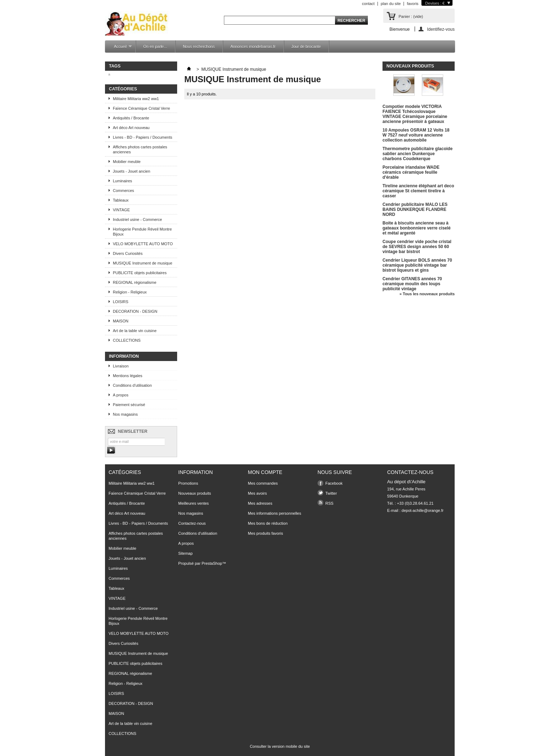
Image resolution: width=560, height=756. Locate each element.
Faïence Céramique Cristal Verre (141, 108)
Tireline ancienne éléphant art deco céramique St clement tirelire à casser (418, 191)
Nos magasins (125, 414)
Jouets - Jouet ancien (132, 171)
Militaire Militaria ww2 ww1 (136, 99)
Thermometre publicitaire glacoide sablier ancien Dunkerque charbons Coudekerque (417, 154)
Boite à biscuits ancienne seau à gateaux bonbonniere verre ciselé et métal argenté (417, 228)
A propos (121, 395)
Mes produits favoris (265, 533)
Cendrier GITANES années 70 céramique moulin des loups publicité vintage (412, 284)
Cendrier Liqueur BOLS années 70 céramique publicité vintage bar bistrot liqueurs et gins (417, 265)
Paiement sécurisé (129, 405)
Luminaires (122, 181)
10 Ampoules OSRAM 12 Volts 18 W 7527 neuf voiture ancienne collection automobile (416, 135)
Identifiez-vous (441, 29)
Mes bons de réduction (268, 523)
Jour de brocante (306, 46)
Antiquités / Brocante (131, 118)
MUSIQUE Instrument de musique (142, 263)
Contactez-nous (192, 523)
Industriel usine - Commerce (137, 219)
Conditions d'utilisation (132, 385)
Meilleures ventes (194, 503)
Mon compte (265, 472)
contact (368, 4)
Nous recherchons (199, 46)
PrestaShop (212, 563)
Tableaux (121, 200)
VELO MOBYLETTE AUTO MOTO (143, 244)
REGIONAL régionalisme (135, 282)
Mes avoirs (257, 493)
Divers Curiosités (128, 253)
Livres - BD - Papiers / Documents (142, 137)
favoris (412, 4)
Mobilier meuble (127, 162)
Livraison (121, 366)
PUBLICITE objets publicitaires (140, 273)
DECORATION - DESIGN (135, 311)
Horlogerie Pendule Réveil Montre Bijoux (142, 232)
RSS (329, 503)
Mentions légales (128, 376)
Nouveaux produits (410, 66)
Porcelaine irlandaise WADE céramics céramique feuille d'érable (411, 172)
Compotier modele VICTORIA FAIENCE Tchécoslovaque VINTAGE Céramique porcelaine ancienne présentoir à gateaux (415, 114)
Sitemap (185, 553)
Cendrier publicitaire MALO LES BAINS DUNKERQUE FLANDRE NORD (415, 209)
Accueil (119, 48)
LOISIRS (121, 302)
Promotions (188, 483)
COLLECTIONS (127, 340)
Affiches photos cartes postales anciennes (140, 149)
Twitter (331, 493)
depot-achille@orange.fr (422, 510)
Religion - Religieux (130, 292)
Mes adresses (260, 503)
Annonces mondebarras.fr (253, 46)
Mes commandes (263, 483)
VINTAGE (121, 210)
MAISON (121, 321)
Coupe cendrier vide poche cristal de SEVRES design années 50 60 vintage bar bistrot (417, 247)
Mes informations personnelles (274, 513)
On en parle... (155, 46)
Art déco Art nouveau (131, 128)
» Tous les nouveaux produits (427, 294)
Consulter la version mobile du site (280, 746)
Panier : (411, 16)
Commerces (123, 191)
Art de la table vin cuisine (135, 331)
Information (124, 356)
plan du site (391, 4)
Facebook (334, 483)
